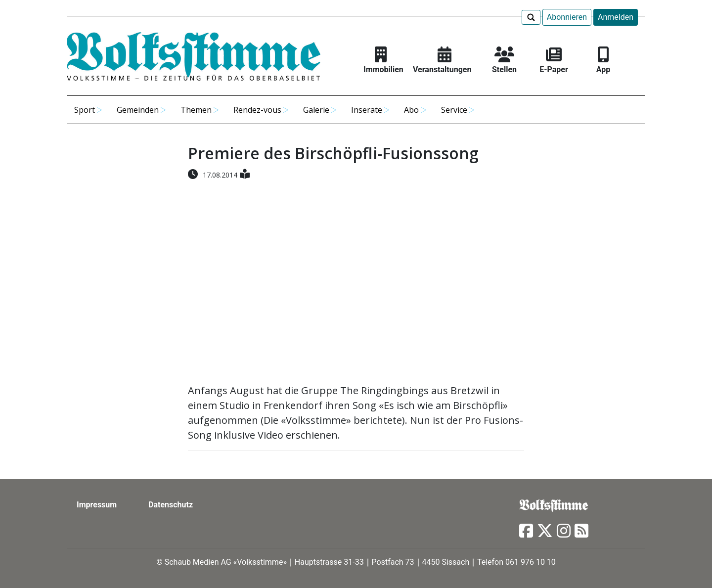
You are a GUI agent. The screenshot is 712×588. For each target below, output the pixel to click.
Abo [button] (411, 110)
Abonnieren (567, 17)
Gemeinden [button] (138, 110)
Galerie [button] (316, 110)
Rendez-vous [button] (257, 110)
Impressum (97, 505)
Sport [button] (85, 110)
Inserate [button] (367, 110)
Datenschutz (171, 505)
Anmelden (616, 17)
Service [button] (454, 110)
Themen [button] (196, 110)
